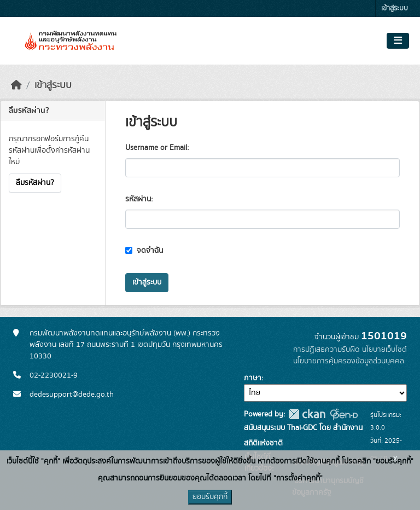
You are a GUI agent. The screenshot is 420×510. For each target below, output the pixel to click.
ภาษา (253, 378)
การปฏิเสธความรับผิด (326, 350)
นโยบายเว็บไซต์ (384, 350)
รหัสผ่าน (138, 199)
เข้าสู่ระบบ (395, 8)
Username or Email (156, 148)
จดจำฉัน (144, 251)
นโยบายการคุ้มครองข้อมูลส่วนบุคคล (349, 361)
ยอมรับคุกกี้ (210, 497)
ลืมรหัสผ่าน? (35, 183)
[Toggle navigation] (398, 41)
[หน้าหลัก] (16, 85)
